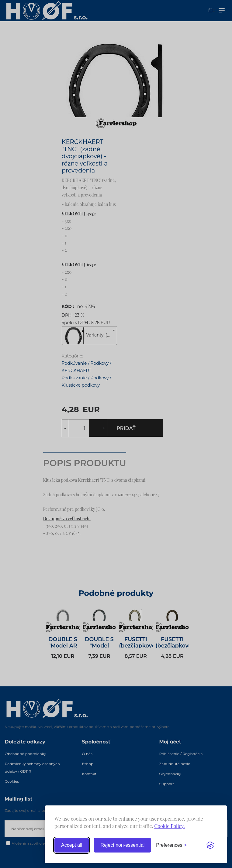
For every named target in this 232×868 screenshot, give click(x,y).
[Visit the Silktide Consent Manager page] (210, 845)
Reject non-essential (122, 845)
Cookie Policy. (169, 826)
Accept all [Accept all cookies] (72, 845)
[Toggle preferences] (171, 845)
